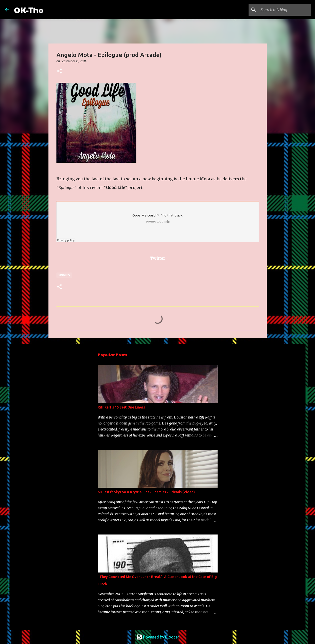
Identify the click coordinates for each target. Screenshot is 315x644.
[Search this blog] (285, 10)
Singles (64, 275)
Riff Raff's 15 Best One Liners (121, 407)
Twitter (157, 258)
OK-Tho (29, 10)
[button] (59, 71)
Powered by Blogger (158, 637)
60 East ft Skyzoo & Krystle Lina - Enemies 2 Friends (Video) (146, 492)
